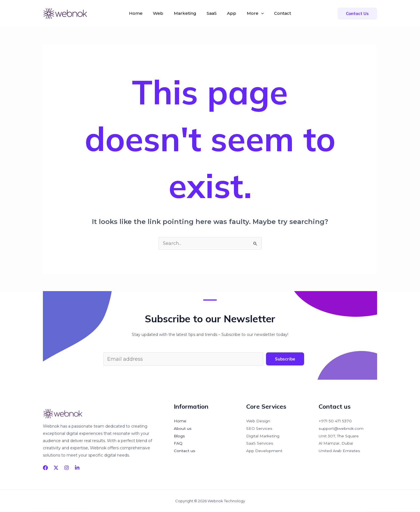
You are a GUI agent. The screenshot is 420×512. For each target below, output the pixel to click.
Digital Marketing (263, 435)
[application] (258, 13)
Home (140, 13)
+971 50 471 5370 (335, 421)
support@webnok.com (341, 428)
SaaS (212, 13)
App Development (264, 450)
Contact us (184, 450)
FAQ (178, 443)
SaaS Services (260, 443)
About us (183, 428)
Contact (278, 13)
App (230, 13)
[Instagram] (67, 468)
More (252, 13)
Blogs (179, 435)
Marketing (186, 13)
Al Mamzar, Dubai (336, 443)
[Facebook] (45, 468)
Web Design (258, 421)
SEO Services (259, 428)
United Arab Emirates (339, 450)
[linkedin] (77, 468)
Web (161, 13)
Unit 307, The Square (339, 435)
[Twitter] (56, 468)
